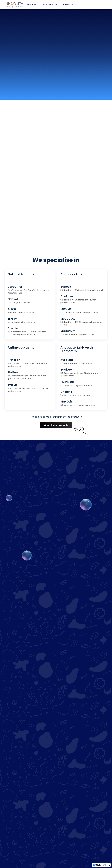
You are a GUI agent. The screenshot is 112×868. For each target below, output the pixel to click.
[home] (14, 5)
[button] (49, 5)
